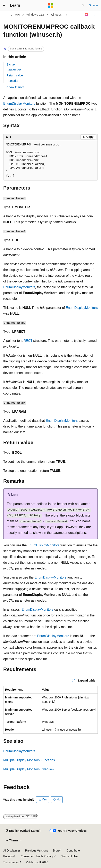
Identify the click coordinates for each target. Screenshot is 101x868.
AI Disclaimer (12, 850)
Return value (15, 75)
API (18, 15)
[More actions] (94, 15)
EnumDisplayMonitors (19, 104)
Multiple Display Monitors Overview (29, 769)
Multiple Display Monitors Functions (29, 760)
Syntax (11, 64)
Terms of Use (69, 856)
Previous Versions (36, 850)
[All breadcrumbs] (7, 15)
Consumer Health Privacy (37, 856)
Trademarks (11, 862)
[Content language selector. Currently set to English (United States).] (23, 831)
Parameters (14, 70)
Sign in (93, 5)
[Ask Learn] (87, 15)
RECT (28, 341)
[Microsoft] (51, 6)
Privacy (8, 856)
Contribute (73, 850)
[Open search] (83, 6)
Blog (56, 850)
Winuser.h (57, 15)
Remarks (12, 81)
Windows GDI (35, 15)
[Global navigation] (4, 6)
